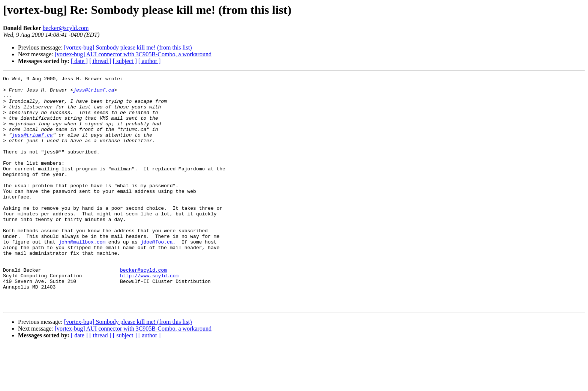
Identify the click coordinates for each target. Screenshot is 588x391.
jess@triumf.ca (94, 93)
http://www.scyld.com (149, 316)
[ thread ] (100, 61)
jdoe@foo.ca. (158, 275)
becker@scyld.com (66, 28)
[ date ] (79, 61)
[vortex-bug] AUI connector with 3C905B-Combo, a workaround (133, 54)
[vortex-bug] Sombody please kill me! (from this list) (128, 47)
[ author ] (150, 61)
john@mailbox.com (82, 275)
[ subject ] (125, 61)
